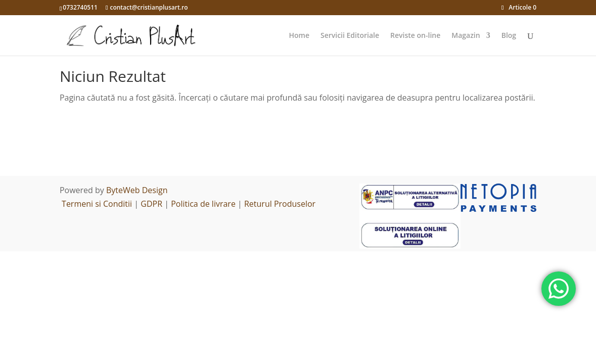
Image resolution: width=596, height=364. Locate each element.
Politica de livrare (203, 204)
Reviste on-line (415, 36)
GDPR (151, 204)
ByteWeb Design (137, 190)
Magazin (466, 36)
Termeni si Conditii (97, 204)
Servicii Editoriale (350, 36)
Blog (509, 36)
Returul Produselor (280, 204)
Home (299, 36)
